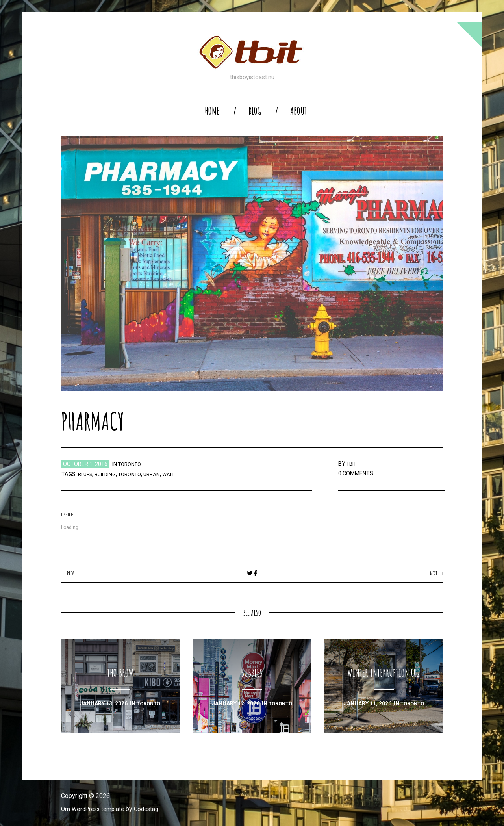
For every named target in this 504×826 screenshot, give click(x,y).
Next (433, 573)
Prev (71, 573)
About (299, 111)
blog (255, 111)
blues (86, 474)
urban (159, 474)
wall (178, 474)
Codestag (153, 809)
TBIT (352, 464)
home (212, 111)
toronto (131, 464)
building (108, 474)
